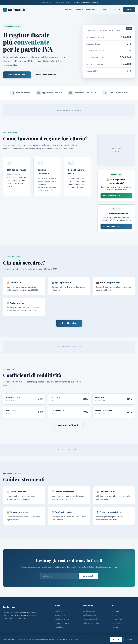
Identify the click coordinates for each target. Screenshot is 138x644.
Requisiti (79, 10)
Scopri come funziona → (17, 75)
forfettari (14, 10)
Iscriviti (129, 10)
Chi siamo (115, 611)
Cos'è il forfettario (62, 611)
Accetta (116, 639)
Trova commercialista (91, 619)
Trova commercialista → (113, 196)
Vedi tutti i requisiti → (69, 323)
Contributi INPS (60, 627)
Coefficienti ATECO (62, 619)
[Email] (59, 576)
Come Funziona (66, 10)
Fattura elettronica (62, 623)
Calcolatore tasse (90, 611)
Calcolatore (115, 10)
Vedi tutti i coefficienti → (69, 425)
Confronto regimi (90, 615)
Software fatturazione (91, 623)
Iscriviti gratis (88, 576)
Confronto (103, 10)
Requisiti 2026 (60, 615)
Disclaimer (115, 627)
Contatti (115, 615)
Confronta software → (112, 226)
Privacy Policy (117, 619)
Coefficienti (91, 10)
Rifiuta (129, 639)
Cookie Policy (117, 623)
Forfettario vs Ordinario (45, 75)
